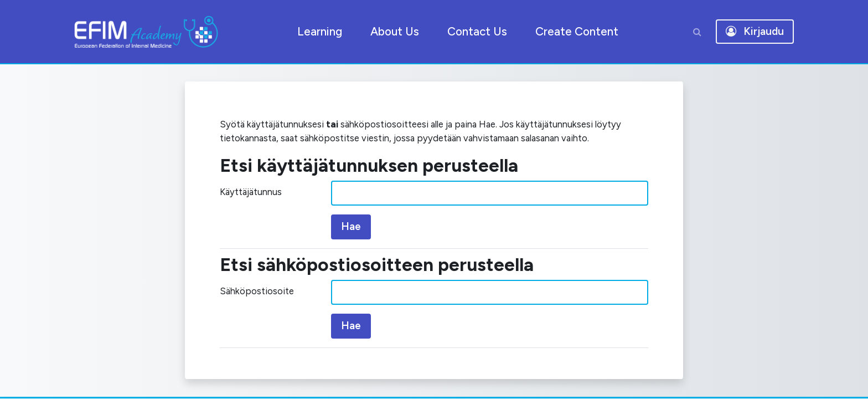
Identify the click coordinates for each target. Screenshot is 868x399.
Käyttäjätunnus (257, 213)
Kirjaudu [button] (755, 31)
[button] (697, 32)
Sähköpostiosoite (261, 312)
